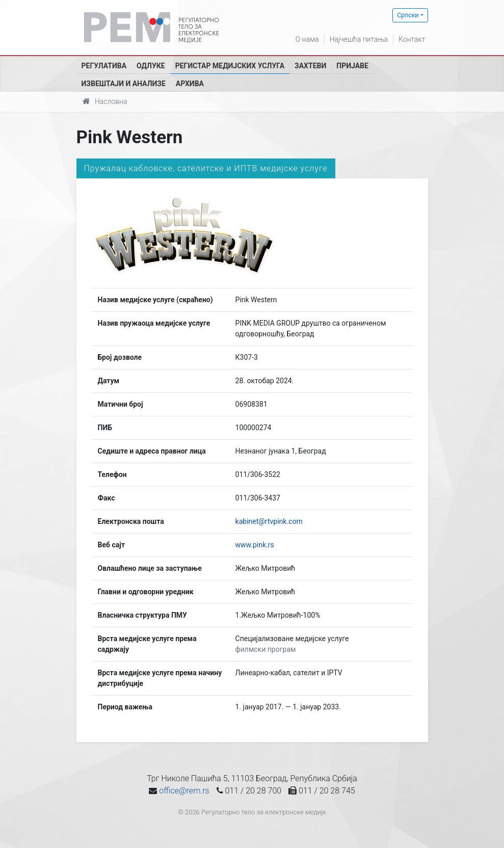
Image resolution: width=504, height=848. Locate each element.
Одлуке (151, 66)
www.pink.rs (255, 545)
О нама (307, 39)
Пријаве (352, 66)
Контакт (412, 39)
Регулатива (104, 66)
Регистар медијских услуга (230, 66)
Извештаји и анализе (124, 84)
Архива (190, 84)
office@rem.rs (184, 791)
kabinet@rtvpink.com (269, 521)
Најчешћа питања (359, 39)
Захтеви (310, 66)
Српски (408, 15)
